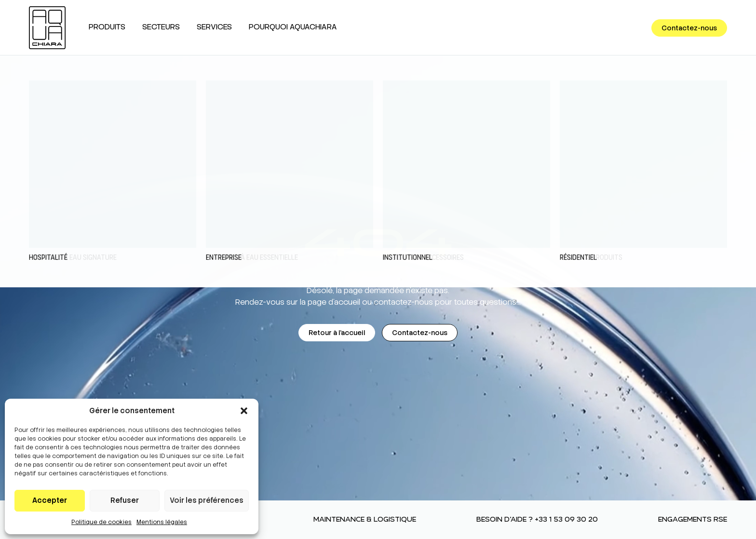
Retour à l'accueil (337, 333)
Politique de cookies (101, 522)
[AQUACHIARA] (47, 28)
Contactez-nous (689, 28)
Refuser (125, 500)
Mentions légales (162, 522)
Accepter (50, 500)
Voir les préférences (207, 500)
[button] (244, 411)
